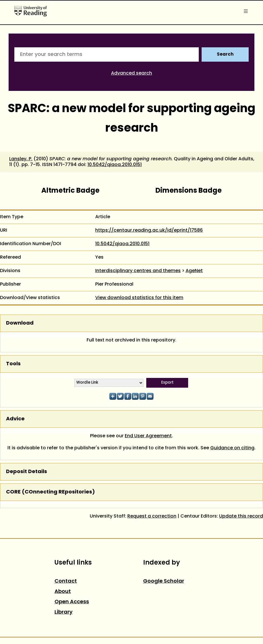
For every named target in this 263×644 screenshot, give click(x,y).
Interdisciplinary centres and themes (138, 271)
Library (64, 612)
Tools (13, 364)
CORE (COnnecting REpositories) (50, 492)
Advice (15, 419)
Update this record (241, 516)
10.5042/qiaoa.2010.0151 (115, 165)
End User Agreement (148, 436)
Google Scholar (164, 581)
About (63, 592)
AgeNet (194, 271)
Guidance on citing (232, 448)
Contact (66, 581)
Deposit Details (27, 472)
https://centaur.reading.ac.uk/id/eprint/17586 (149, 231)
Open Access (72, 602)
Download (20, 323)
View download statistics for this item (139, 298)
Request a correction (152, 516)
